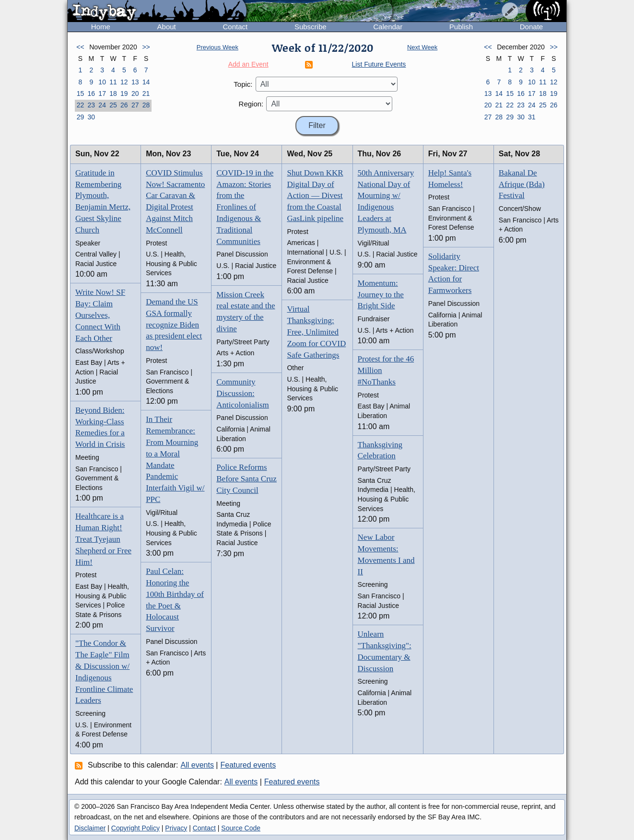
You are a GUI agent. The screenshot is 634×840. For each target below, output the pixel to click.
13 (135, 82)
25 (113, 105)
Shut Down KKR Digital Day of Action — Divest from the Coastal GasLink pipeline (315, 196)
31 (532, 117)
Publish (461, 27)
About (167, 27)
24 (102, 105)
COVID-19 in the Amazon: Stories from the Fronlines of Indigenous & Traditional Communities (245, 207)
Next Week (422, 47)
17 (102, 93)
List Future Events (379, 64)
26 (124, 105)
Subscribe (311, 27)
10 (102, 82)
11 (113, 82)
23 (91, 105)
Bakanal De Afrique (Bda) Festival (522, 184)
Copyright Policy (135, 828)
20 (135, 93)
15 (81, 93)
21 (146, 93)
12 (124, 82)
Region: (251, 104)
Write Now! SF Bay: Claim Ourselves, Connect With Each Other (100, 315)
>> (146, 47)
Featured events (248, 765)
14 (146, 82)
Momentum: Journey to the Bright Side (381, 295)
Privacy (176, 828)
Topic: (243, 84)
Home (101, 27)
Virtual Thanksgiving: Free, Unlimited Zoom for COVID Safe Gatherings (316, 332)
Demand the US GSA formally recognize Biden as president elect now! (174, 325)
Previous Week (217, 47)
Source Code (241, 828)
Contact (235, 27)
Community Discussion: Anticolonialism (243, 393)
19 (124, 93)
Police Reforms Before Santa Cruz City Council (247, 479)
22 (81, 105)
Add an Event (248, 64)
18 (113, 93)
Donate (531, 27)
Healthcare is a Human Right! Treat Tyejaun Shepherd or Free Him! (103, 539)
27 (135, 105)
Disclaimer (90, 828)
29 (81, 117)
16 (91, 93)
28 (146, 105)
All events (197, 765)
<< (80, 47)
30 (91, 117)
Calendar (388, 27)
